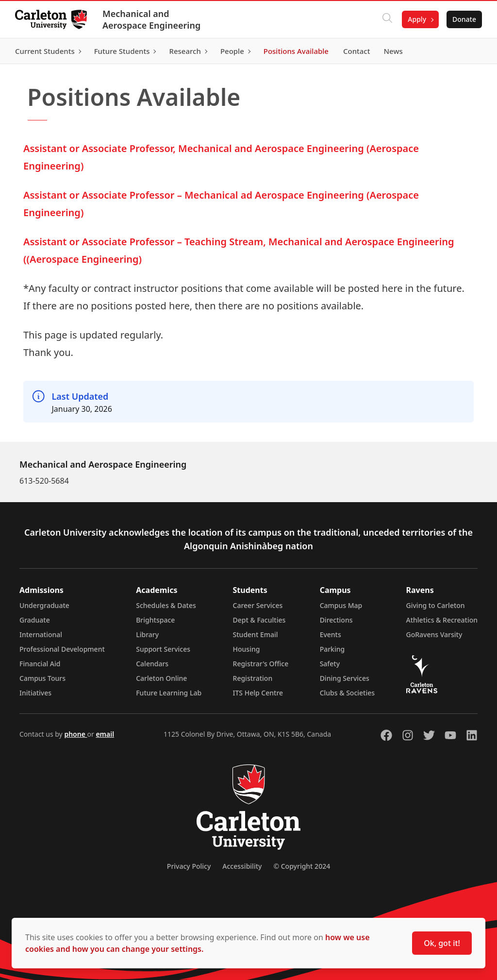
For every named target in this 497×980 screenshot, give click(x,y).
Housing (247, 649)
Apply (416, 19)
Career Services (258, 605)
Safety (330, 664)
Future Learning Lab (169, 693)
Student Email (256, 634)
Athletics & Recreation (442, 620)
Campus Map (341, 605)
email (105, 734)
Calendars (152, 664)
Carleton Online (161, 678)
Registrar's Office (261, 664)
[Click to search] (387, 19)
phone (75, 734)
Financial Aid (40, 664)
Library (147, 634)
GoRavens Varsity (434, 634)
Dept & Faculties (259, 620)
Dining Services (345, 678)
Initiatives (35, 693)
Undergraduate (44, 605)
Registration (253, 678)
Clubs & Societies (347, 693)
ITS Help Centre (258, 693)
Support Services (163, 649)
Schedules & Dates (166, 605)
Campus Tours (42, 678)
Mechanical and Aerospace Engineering (152, 19)
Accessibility (242, 866)
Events (331, 634)
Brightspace (155, 620)
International (41, 634)
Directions (336, 620)
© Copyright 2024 (302, 866)
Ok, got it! (442, 943)
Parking (332, 649)
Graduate (35, 620)
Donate (464, 19)
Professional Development (62, 649)
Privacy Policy (189, 866)
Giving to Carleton (436, 605)
